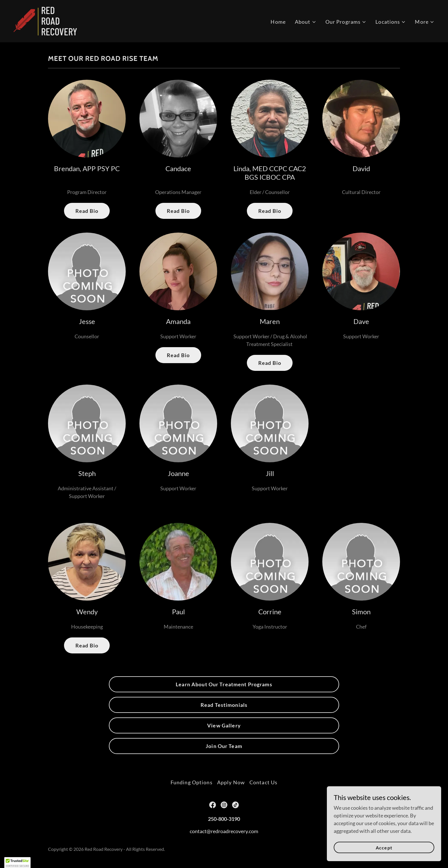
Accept (384, 848)
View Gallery (224, 725)
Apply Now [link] (231, 782)
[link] (45, 21)
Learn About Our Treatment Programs (224, 684)
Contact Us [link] (263, 782)
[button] (306, 22)
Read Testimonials (224, 705)
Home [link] (278, 22)
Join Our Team (224, 746)
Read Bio (87, 211)
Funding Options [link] (192, 782)
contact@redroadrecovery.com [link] (224, 831)
